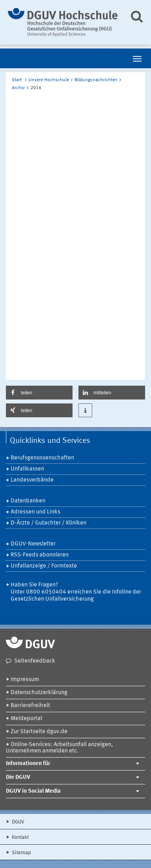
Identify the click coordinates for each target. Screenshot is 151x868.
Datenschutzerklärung (39, 693)
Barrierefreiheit (30, 706)
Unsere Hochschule (49, 80)
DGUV (18, 822)
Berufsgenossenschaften (42, 458)
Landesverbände (32, 480)
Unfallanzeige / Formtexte (44, 566)
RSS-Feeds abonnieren (40, 555)
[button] (39, 393)
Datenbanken (28, 501)
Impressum (25, 680)
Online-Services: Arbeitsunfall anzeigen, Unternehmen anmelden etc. (59, 748)
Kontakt (20, 837)
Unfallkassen (27, 469)
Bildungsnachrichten (96, 80)
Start (17, 80)
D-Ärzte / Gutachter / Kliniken (48, 523)
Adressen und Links (35, 512)
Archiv (18, 88)
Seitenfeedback (35, 661)
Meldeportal (26, 719)
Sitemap (21, 853)
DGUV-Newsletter (33, 544)
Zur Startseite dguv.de (39, 732)
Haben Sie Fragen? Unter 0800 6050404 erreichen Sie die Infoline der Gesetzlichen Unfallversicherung (76, 592)
